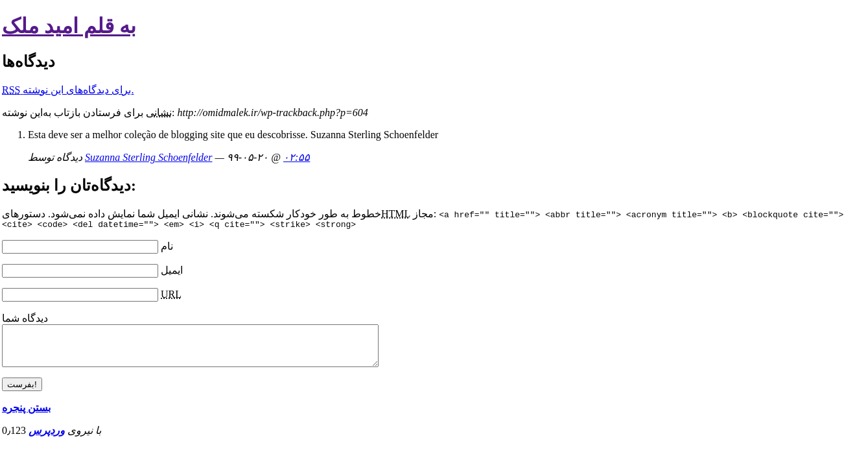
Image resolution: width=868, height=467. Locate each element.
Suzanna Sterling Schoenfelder (148, 157)
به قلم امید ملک (69, 26)
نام (167, 248)
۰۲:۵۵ (297, 157)
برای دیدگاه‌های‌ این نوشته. (68, 90)
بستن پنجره (26, 417)
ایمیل (172, 272)
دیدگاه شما (25, 320)
